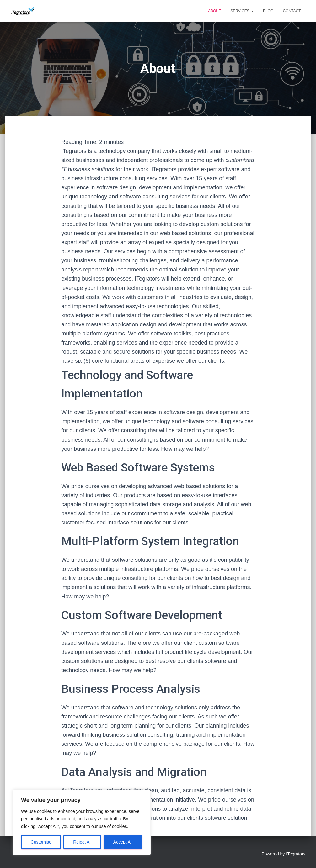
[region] (82, 823)
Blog (268, 11)
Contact (292, 11)
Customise (41, 842)
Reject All (82, 842)
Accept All (123, 842)
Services (242, 11)
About (214, 11)
